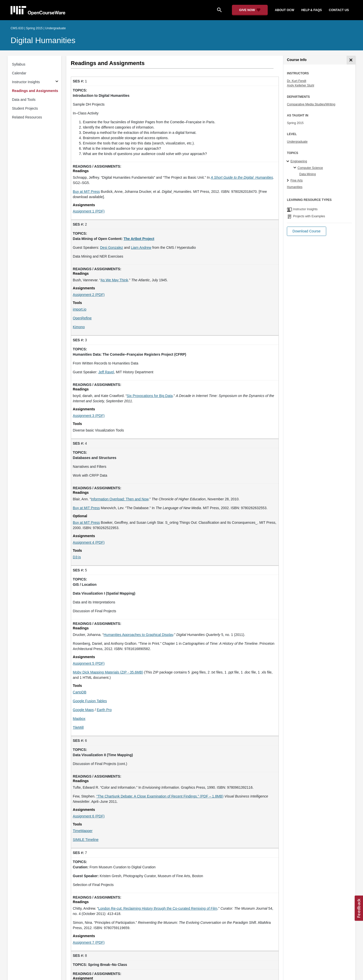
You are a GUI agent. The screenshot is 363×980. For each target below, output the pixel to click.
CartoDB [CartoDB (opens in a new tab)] (80, 692)
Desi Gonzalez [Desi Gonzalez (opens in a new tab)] (112, 248)
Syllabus (19, 64)
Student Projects (25, 108)
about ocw (284, 10)
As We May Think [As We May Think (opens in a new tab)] (114, 280)
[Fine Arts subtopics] (289, 181)
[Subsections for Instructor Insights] (57, 82)
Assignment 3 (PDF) (89, 416)
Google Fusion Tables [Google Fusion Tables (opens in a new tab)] (90, 701)
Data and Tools (24, 100)
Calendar (19, 73)
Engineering (299, 161)
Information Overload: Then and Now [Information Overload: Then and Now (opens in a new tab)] (120, 499)
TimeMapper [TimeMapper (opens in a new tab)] (83, 831)
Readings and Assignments (35, 91)
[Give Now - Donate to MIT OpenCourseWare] (250, 10)
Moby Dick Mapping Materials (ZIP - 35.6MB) (108, 672)
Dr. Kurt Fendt (296, 81)
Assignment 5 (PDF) (89, 663)
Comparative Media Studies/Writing (311, 104)
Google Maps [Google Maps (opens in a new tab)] (83, 710)
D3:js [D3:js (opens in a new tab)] (77, 557)
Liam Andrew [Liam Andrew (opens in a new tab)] (141, 248)
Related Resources (27, 117)
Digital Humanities (43, 40)
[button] (306, 231)
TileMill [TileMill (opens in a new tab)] (78, 727)
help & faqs (311, 10)
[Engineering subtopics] (289, 162)
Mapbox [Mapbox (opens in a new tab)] (79, 719)
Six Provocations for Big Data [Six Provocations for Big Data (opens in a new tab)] (150, 396)
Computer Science (310, 168)
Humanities (295, 187)
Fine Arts (296, 180)
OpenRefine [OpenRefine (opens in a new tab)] (82, 318)
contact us (339, 10)
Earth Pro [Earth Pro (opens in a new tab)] (104, 710)
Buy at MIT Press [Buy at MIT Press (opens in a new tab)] (86, 192)
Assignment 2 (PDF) (89, 295)
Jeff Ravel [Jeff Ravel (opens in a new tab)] (106, 372)
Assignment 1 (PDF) (89, 211)
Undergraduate (297, 142)
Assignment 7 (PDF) (89, 942)
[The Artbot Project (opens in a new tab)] (139, 239)
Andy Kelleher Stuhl (300, 85)
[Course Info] (351, 60)
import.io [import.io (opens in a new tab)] (80, 309)
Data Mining (307, 174)
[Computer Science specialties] (296, 168)
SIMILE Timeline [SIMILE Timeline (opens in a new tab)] (86, 840)
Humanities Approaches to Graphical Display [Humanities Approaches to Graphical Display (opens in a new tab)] (138, 635)
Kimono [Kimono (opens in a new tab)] (79, 327)
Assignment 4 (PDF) (89, 542)
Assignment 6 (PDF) (89, 816)
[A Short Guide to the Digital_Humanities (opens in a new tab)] (242, 177)
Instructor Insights (26, 82)
